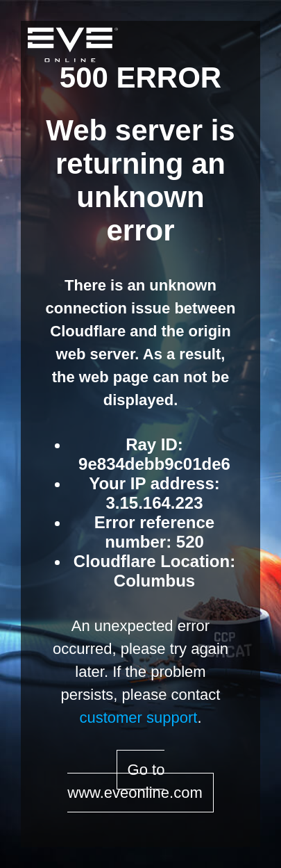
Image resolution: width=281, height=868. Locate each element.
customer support (138, 718)
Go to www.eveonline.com (135, 781)
